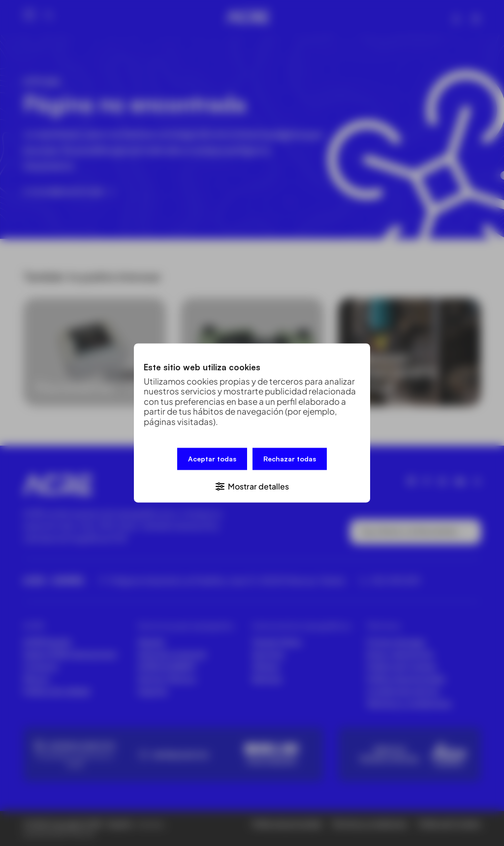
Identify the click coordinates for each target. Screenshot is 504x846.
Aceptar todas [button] (212, 460)
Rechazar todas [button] (290, 460)
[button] (252, 485)
